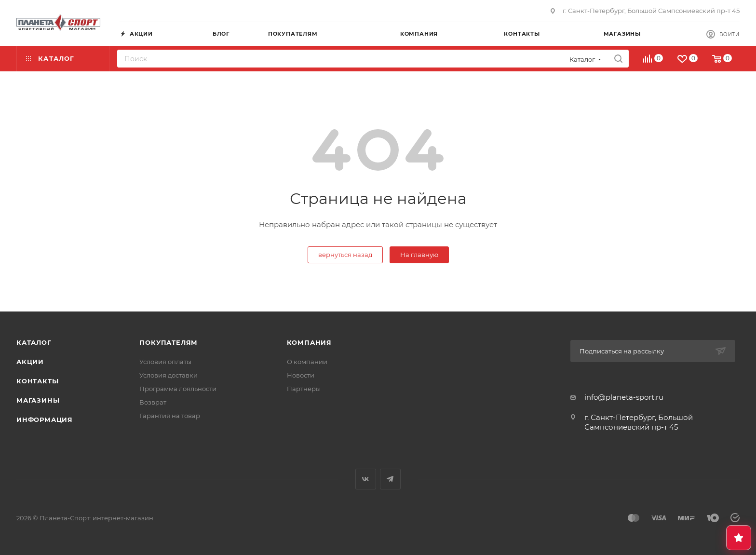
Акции (30, 362)
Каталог (34, 342)
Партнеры (304, 389)
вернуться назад (345, 255)
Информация (45, 420)
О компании (307, 362)
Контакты (37, 381)
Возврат (153, 402)
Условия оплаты (165, 362)
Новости (301, 375)
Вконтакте (366, 479)
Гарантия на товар (170, 416)
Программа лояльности (178, 389)
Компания (309, 342)
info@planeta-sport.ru (624, 397)
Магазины (38, 400)
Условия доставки (169, 375)
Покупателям (169, 342)
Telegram (390, 479)
